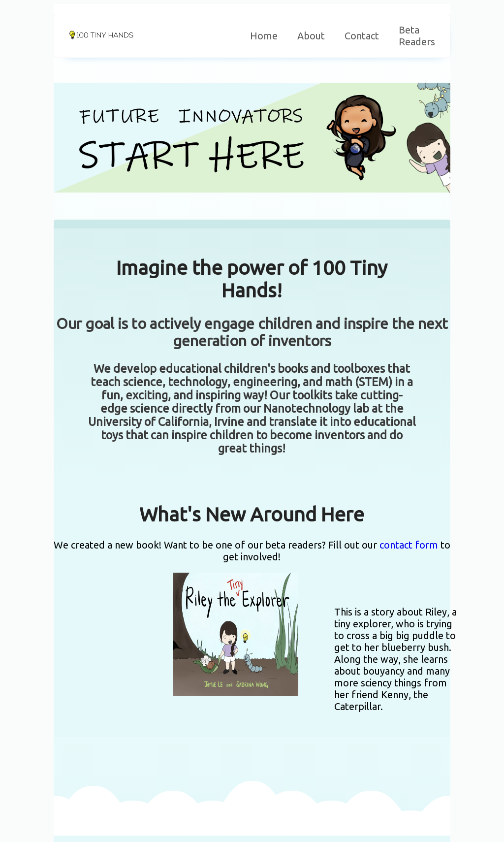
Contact (362, 36)
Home (264, 36)
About (311, 36)
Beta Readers (417, 36)
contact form (409, 545)
